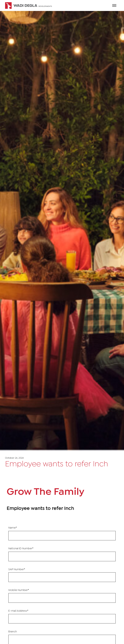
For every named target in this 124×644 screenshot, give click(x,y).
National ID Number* (21, 548)
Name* (13, 528)
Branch (13, 632)
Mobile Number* (19, 590)
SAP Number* (17, 569)
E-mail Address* (18, 611)
